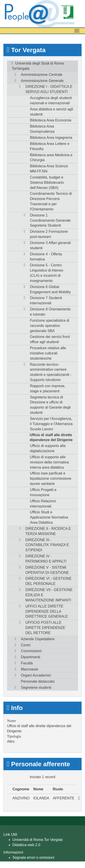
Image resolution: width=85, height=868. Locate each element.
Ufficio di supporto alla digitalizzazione (48, 448)
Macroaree (29, 669)
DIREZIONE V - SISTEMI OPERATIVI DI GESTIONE (47, 570)
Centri (26, 645)
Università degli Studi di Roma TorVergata (38, 66)
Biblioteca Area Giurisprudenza (42, 129)
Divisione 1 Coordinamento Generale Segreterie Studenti (50, 220)
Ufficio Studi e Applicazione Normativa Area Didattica (49, 517)
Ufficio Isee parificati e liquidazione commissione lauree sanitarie (51, 478)
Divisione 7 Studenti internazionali (46, 300)
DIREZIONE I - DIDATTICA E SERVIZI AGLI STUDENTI (49, 89)
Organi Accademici (36, 675)
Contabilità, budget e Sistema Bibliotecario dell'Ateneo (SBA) (47, 183)
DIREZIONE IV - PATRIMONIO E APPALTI (46, 559)
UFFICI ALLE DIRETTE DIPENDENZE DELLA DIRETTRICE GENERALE (47, 611)
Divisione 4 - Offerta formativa (46, 257)
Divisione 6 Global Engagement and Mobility (50, 289)
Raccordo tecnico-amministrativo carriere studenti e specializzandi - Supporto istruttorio (51, 372)
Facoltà (27, 663)
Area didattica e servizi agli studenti (51, 112)
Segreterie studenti (36, 688)
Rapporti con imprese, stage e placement (48, 389)
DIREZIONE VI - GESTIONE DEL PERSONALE (49, 581)
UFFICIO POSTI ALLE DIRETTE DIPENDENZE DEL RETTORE (45, 628)
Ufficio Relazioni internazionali (43, 504)
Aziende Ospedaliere (38, 639)
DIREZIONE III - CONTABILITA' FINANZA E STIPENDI (47, 545)
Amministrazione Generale (42, 81)
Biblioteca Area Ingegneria (51, 138)
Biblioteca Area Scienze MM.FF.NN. (49, 169)
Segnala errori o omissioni (33, 858)
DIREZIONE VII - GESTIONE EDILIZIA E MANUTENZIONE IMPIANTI (49, 595)
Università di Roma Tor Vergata (38, 840)
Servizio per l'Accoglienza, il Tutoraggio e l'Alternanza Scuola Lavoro (51, 424)
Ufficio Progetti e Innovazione (43, 492)
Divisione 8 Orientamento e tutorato (50, 312)
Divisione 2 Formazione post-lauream (49, 234)
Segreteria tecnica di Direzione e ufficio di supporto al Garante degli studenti (50, 405)
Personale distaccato (38, 681)
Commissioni (31, 651)
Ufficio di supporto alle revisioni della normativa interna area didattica (49, 462)
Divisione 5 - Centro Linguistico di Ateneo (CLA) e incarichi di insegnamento (47, 273)
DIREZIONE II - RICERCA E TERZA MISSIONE (48, 531)
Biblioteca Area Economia (51, 120)
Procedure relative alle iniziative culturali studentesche (48, 353)
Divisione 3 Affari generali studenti (50, 245)
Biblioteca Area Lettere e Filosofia (50, 146)
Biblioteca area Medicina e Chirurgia (51, 158)
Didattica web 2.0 (26, 845)
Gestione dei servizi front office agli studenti (50, 339)
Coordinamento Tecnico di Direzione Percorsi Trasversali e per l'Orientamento (51, 201)
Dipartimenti (30, 657)
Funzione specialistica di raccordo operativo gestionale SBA (50, 326)
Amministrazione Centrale (42, 75)
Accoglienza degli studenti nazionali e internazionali (51, 100)
